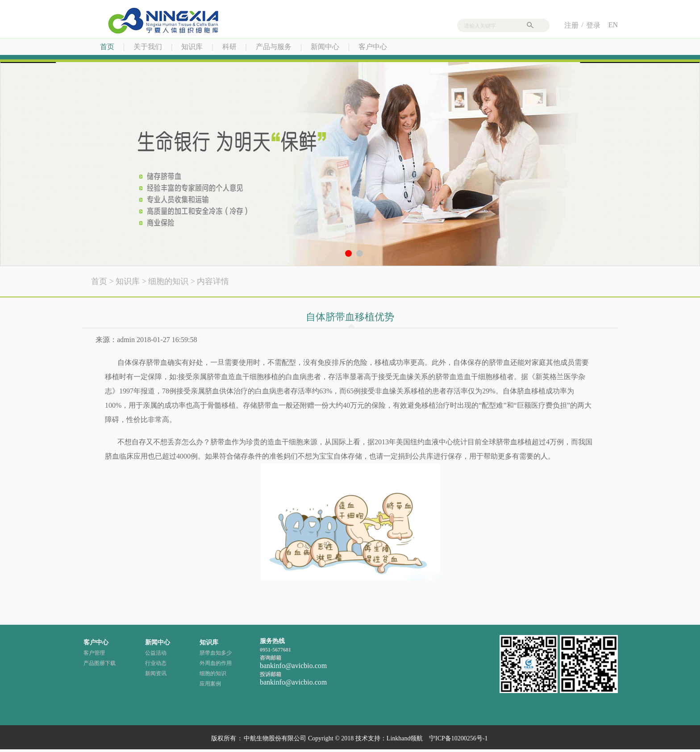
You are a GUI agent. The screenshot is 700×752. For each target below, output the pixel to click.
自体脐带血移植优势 (350, 317)
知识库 (192, 47)
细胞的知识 (168, 281)
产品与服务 (274, 47)
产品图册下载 (100, 663)
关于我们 (148, 47)
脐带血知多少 (216, 653)
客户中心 (373, 47)
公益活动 (156, 653)
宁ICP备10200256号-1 (458, 738)
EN (613, 25)
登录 (593, 25)
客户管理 (94, 653)
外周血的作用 (216, 663)
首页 (107, 47)
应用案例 (210, 684)
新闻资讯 (156, 673)
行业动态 (156, 663)
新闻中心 (325, 47)
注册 (571, 25)
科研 (229, 47)
